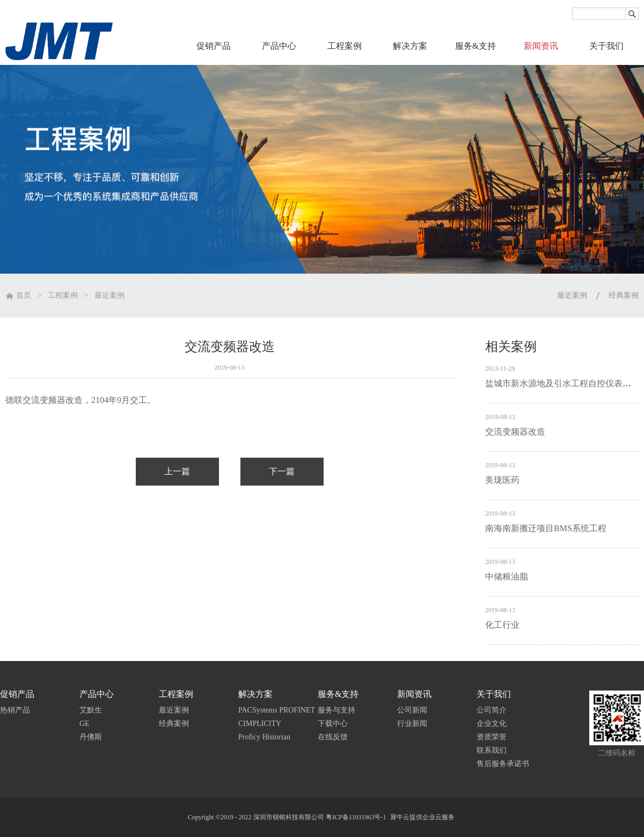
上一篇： (177, 472)
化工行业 (502, 625)
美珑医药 (502, 480)
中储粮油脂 (507, 577)
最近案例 (109, 295)
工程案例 (63, 295)
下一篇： (282, 472)
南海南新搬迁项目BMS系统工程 (546, 528)
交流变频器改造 (515, 432)
